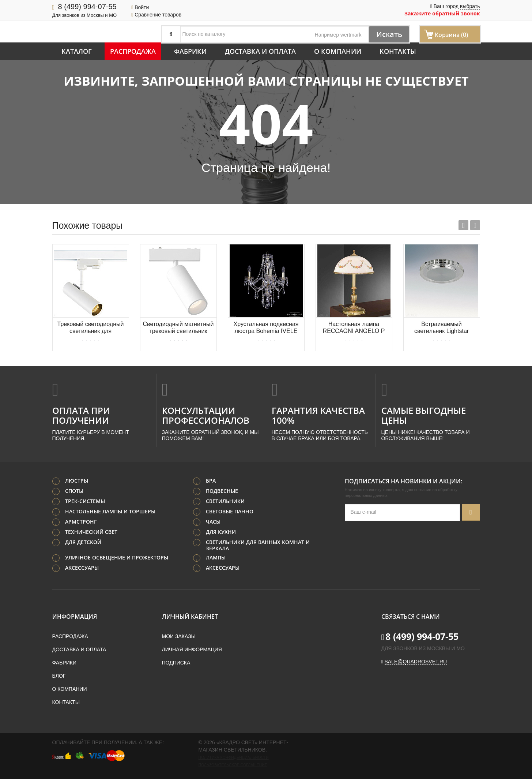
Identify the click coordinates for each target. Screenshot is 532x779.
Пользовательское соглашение (233, 765)
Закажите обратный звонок (442, 13)
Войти (140, 7)
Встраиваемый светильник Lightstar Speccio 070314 (442, 328)
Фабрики (190, 51)
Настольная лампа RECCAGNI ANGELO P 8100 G (354, 328)
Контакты (398, 51)
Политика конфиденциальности (234, 757)
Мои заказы (179, 636)
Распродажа (133, 51)
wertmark (351, 35)
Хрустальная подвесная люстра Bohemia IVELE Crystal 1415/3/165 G (266, 328)
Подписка (176, 663)
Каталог (77, 51)
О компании (338, 51)
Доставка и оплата (260, 51)
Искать (388, 34)
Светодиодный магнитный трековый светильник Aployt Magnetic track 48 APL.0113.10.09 (178, 328)
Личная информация (192, 649)
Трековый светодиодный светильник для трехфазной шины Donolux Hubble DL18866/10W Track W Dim (91, 328)
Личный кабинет (190, 617)
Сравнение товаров (156, 15)
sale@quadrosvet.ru (416, 662)
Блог (59, 676)
